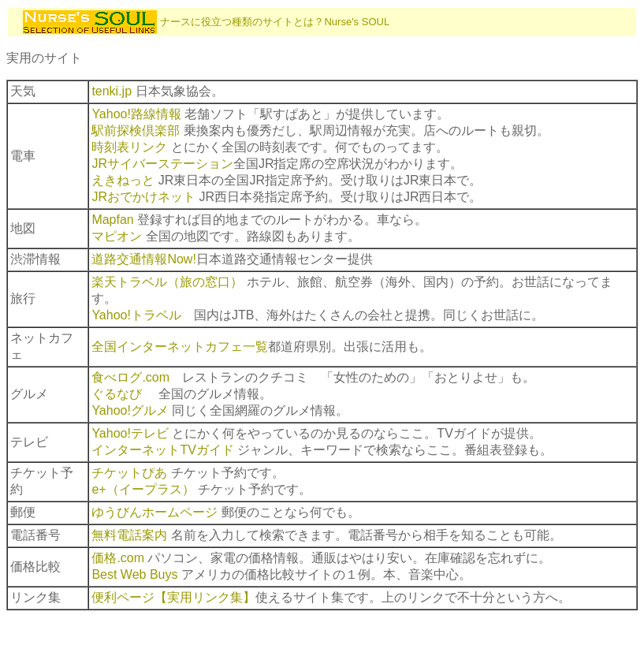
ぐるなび (117, 394)
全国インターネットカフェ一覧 (180, 347)
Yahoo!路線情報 (136, 114)
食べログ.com (130, 377)
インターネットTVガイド (162, 450)
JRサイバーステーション (162, 164)
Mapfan (112, 220)
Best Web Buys (134, 574)
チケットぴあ (129, 473)
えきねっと (123, 180)
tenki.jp (112, 91)
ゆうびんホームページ (154, 512)
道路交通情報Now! (143, 259)
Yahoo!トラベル (136, 315)
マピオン (117, 236)
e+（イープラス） (143, 489)
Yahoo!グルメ (130, 410)
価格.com (118, 558)
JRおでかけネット (143, 197)
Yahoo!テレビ (130, 433)
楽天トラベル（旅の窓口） (167, 282)
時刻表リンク (129, 147)
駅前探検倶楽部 (136, 130)
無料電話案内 (129, 535)
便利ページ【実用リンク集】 (173, 597)
